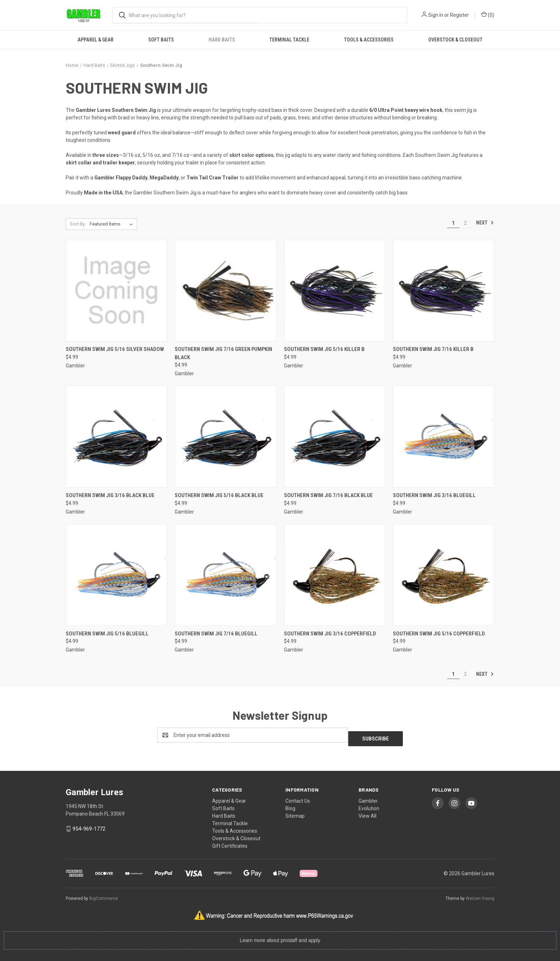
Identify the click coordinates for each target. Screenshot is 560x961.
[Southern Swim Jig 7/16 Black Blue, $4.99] (335, 437)
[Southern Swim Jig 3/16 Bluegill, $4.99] (444, 437)
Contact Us (298, 797)
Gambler (368, 797)
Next (485, 223)
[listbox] (113, 224)
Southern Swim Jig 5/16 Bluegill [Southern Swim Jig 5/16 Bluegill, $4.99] (107, 634)
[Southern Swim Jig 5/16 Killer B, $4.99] (335, 291)
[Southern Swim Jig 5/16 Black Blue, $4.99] (225, 437)
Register (459, 15)
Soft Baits (161, 40)
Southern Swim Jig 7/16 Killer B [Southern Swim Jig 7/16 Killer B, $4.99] (433, 349)
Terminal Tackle (289, 40)
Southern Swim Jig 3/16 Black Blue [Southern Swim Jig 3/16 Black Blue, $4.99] (110, 495)
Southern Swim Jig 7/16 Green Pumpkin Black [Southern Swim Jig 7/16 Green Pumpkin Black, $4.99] (223, 353)
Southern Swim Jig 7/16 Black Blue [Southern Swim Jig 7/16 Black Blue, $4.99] (328, 495)
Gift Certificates (230, 842)
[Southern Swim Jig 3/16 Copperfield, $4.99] (335, 575)
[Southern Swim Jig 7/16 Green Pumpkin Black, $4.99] (225, 291)
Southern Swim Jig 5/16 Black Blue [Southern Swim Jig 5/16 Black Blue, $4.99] (219, 495)
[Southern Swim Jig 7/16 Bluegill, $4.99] (225, 575)
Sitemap (295, 812)
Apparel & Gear (96, 40)
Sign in (436, 15)
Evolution (369, 805)
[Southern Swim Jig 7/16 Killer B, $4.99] (444, 291)
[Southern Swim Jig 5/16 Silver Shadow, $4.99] (116, 291)
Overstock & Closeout (455, 40)
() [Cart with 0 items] (488, 15)
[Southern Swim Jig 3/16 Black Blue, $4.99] (116, 437)
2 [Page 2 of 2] (465, 223)
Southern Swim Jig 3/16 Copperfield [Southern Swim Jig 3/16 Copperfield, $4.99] (330, 634)
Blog (290, 805)
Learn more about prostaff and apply (280, 937)
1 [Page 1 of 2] (453, 223)
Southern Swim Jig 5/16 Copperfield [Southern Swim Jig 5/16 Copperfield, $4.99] (439, 634)
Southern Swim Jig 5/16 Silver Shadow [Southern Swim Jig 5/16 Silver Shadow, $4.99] (115, 349)
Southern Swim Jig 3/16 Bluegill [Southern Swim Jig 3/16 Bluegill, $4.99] (434, 495)
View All (367, 812)
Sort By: (78, 224)
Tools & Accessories (369, 40)
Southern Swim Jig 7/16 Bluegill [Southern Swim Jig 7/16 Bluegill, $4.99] (216, 634)
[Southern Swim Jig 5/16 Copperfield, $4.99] (444, 575)
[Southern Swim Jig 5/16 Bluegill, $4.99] (116, 575)
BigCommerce (104, 895)
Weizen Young (480, 895)
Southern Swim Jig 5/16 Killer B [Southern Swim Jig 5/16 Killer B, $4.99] (324, 349)
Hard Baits (222, 40)
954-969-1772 (89, 825)
